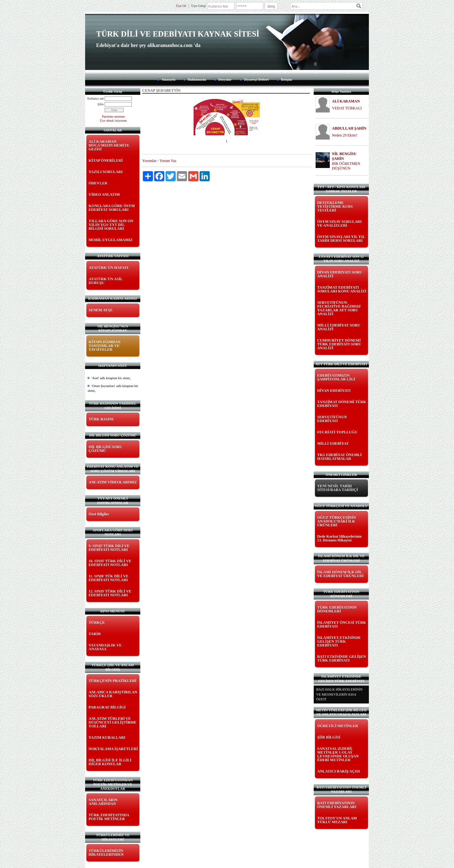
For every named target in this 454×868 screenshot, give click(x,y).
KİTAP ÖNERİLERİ (106, 160)
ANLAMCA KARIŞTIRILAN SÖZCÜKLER (113, 694)
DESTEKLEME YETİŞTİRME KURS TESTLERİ (335, 206)
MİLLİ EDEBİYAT (333, 443)
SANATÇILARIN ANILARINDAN (103, 802)
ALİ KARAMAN (346, 101)
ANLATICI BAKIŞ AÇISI (338, 771)
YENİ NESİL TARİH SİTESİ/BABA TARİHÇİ (338, 488)
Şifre (101, 104)
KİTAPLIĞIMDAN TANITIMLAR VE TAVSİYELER (105, 346)
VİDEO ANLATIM (104, 194)
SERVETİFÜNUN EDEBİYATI (332, 419)
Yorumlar (149, 161)
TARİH (95, 634)
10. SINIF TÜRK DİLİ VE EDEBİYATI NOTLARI (110, 563)
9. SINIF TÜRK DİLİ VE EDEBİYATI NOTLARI (109, 548)
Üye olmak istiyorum (113, 121)
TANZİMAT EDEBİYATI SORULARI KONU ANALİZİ (342, 289)
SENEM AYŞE (101, 310)
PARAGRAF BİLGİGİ (107, 707)
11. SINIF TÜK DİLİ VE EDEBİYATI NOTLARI (108, 578)
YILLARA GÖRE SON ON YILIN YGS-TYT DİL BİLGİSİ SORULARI (111, 225)
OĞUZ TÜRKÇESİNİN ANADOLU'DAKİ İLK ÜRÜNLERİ (337, 521)
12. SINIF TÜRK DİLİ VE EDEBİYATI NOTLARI (110, 593)
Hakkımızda (197, 79)
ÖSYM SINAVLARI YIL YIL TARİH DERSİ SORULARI (341, 239)
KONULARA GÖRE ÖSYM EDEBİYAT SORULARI (112, 208)
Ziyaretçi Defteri (256, 79)
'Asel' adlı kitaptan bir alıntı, (111, 378)
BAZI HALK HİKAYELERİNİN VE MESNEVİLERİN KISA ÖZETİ (339, 694)
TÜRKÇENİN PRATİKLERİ (112, 681)
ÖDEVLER (98, 183)
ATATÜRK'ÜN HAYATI (108, 268)
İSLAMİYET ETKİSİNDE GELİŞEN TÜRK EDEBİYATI (339, 641)
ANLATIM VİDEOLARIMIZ (113, 482)
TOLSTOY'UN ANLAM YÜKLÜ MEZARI (337, 820)
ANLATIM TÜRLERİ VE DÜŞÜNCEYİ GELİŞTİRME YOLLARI (113, 722)
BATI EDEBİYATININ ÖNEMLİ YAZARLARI (337, 805)
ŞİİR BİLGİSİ (329, 737)
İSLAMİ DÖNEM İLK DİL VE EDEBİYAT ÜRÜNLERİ (340, 574)
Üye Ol (181, 6)
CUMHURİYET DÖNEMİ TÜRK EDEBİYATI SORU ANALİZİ (339, 344)
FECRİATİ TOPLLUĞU (337, 432)
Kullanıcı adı (96, 98)
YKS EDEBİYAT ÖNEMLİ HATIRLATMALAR (339, 457)
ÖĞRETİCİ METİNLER (338, 726)
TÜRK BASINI (101, 419)
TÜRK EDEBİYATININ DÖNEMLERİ (337, 609)
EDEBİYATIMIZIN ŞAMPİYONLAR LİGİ (336, 377)
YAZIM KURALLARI (107, 738)
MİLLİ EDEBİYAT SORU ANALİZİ (339, 327)
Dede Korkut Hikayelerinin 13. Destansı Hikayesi (339, 538)
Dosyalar (225, 79)
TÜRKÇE (97, 622)
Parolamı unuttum (113, 116)
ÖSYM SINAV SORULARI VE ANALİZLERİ (339, 223)
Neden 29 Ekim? (345, 135)
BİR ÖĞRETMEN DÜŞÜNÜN (346, 166)
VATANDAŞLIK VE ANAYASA (105, 647)
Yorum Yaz (168, 161)
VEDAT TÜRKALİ (347, 108)
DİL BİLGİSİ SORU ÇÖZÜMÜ (105, 449)
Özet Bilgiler (99, 514)
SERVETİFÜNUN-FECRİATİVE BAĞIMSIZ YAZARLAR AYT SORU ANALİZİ (339, 308)
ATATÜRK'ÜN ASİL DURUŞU (106, 281)
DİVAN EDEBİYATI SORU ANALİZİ (340, 274)
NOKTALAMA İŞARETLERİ (113, 749)
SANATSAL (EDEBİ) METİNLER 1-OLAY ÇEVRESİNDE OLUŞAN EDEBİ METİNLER (338, 754)
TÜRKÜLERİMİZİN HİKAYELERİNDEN (106, 853)
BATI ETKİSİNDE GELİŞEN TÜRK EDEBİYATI (342, 658)
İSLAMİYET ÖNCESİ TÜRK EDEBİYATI (342, 624)
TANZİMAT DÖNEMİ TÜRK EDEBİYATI (342, 404)
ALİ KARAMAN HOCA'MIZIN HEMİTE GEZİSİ (109, 145)
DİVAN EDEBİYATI (334, 391)
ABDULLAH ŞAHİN (349, 128)
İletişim (286, 79)
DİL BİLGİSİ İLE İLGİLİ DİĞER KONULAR (110, 762)
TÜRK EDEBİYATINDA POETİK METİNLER (109, 817)
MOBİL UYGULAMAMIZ (111, 240)
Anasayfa (168, 79)
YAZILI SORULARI (106, 172)
